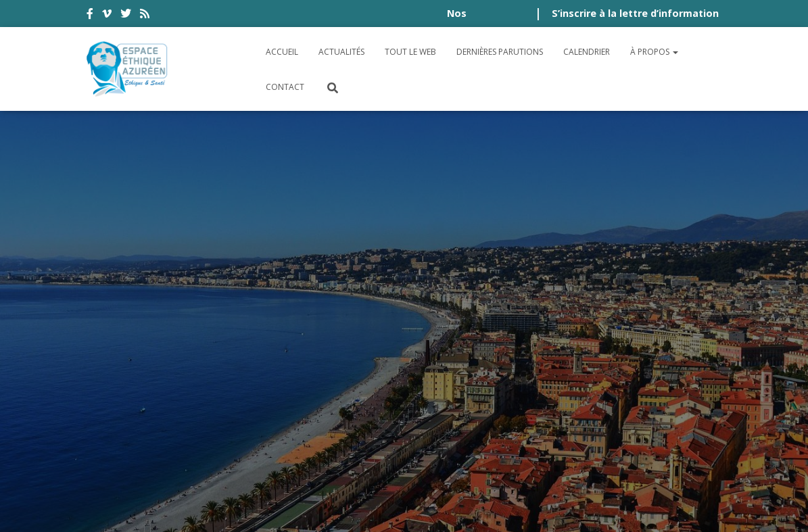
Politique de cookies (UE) (167, 430)
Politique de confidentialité (495, 394)
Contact (285, 87)
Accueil (282, 52)
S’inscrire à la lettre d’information (635, 13)
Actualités (341, 52)
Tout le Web (410, 52)
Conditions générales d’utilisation (288, 394)
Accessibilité (131, 394)
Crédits (616, 394)
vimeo (107, 16)
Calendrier (587, 52)
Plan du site (686, 394)
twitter (126, 16)
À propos (654, 52)
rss (145, 16)
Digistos (427, 506)
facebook (90, 16)
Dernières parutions (500, 52)
